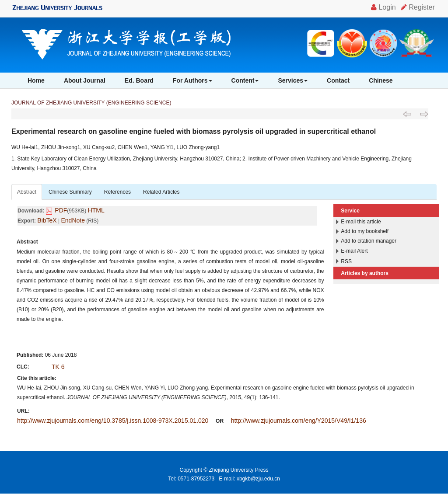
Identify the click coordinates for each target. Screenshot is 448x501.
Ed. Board (139, 80)
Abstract (27, 192)
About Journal (85, 80)
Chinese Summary (70, 192)
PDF (61, 210)
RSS (346, 261)
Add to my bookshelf (365, 231)
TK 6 (58, 367)
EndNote (73, 220)
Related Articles (161, 192)
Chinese (381, 80)
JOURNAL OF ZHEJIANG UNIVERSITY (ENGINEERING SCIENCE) (91, 103)
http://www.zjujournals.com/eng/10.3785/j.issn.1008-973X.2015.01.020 (113, 421)
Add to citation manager (369, 241)
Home (36, 80)
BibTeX (47, 220)
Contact (338, 80)
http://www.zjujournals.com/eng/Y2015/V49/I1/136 (299, 421)
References (117, 192)
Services (293, 80)
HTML (96, 210)
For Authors (192, 80)
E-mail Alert (354, 251)
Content (245, 80)
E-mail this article (361, 222)
